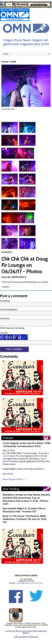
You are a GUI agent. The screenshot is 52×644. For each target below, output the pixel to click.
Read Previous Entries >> (14, 468)
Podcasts (8, 427)
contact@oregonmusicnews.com (30, 572)
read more (8, 463)
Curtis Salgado (9, 445)
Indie (13, 62)
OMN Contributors (21, 626)
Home (5, 62)
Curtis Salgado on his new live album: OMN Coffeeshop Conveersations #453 (27, 434)
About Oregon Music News (27, 620)
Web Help (34, 626)
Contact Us (10, 620)
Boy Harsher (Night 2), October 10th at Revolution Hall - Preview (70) (24, 499)
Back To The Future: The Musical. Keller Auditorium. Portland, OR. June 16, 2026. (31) (25, 508)
